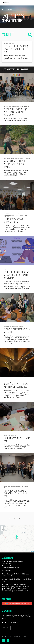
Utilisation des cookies (20, 636)
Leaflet (32, 552)
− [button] (2, 529)
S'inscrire (6, 628)
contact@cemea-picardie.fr (11, 567)
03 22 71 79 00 (7, 565)
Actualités (9, 9)
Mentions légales (7, 636)
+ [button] (2, 527)
